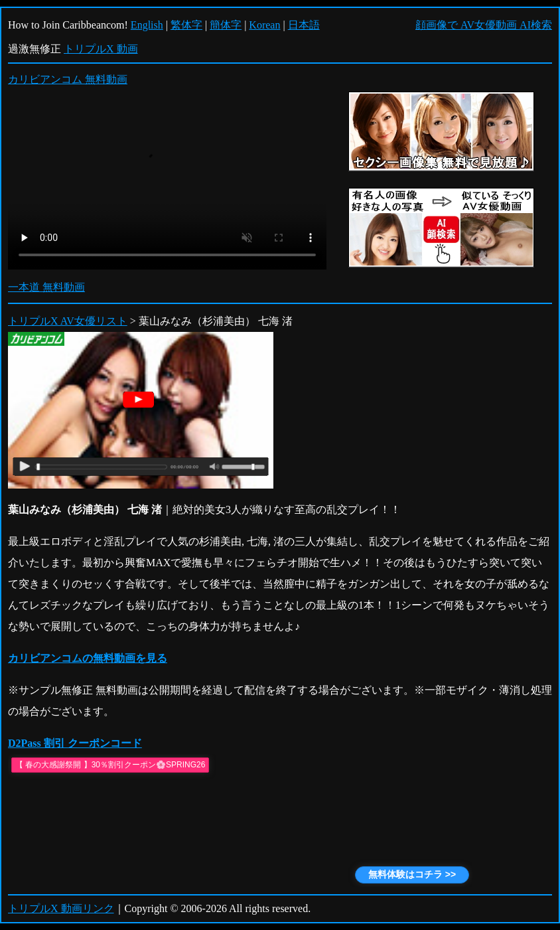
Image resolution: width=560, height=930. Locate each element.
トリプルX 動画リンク (61, 908)
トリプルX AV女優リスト (68, 321)
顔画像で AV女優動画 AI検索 (484, 25)
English (147, 25)
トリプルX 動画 (101, 49)
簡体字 (226, 25)
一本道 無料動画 (46, 287)
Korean (264, 25)
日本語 (304, 25)
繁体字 (186, 25)
